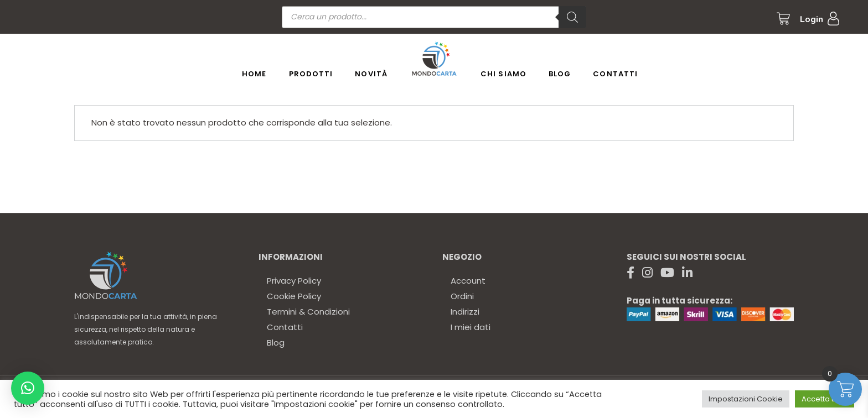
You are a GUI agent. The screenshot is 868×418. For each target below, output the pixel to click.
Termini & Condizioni (308, 312)
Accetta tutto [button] (825, 399)
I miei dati (471, 327)
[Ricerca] (572, 17)
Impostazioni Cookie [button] (746, 399)
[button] (28, 388)
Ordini (462, 296)
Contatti (285, 327)
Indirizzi (465, 312)
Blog (276, 343)
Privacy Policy (294, 281)
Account (468, 281)
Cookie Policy (294, 296)
